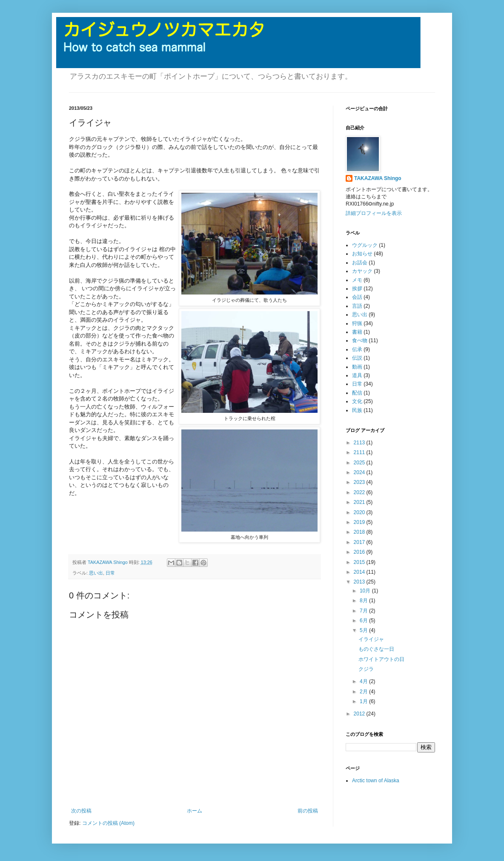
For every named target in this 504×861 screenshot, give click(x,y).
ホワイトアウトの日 (381, 659)
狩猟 (357, 323)
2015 (360, 562)
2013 (360, 582)
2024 (360, 472)
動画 (357, 367)
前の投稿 (308, 811)
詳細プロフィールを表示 (374, 213)
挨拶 (357, 289)
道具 (357, 375)
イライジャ (371, 639)
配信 (357, 393)
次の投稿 (81, 811)
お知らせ (362, 254)
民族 (357, 410)
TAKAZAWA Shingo (378, 178)
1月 (364, 701)
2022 (360, 492)
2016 (360, 552)
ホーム (195, 811)
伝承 (357, 349)
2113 (360, 443)
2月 (364, 692)
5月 (364, 630)
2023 (360, 482)
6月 (364, 621)
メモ (357, 280)
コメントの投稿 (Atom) (108, 823)
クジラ (366, 669)
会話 (357, 297)
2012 (360, 714)
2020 (360, 512)
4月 (364, 681)
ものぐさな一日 (376, 649)
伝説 (357, 358)
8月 (364, 601)
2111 (360, 452)
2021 (360, 502)
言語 (357, 306)
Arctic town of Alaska (376, 781)
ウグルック (365, 245)
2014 (360, 572)
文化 (357, 401)
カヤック (362, 271)
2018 (360, 532)
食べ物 (360, 340)
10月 (366, 591)
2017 (360, 542)
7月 (364, 611)
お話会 (360, 263)
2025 (360, 463)
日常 (110, 573)
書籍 (357, 332)
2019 (360, 522)
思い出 (96, 573)
